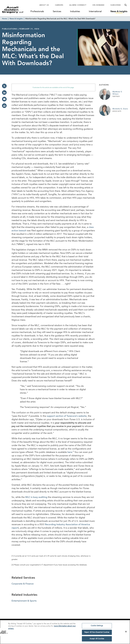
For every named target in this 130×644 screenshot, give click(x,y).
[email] (4, 99)
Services (57, 12)
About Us (44, 5)
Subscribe (116, 5)
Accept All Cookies (97, 640)
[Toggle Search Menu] (125, 5)
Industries (75, 12)
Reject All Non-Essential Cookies (97, 633)
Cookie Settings (97, 626)
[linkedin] (4, 93)
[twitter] (4, 86)
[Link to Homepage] (16, 10)
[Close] (126, 632)
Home (5, 19)
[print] (4, 106)
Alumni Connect (78, 5)
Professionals (37, 12)
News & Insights (119, 12)
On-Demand (99, 5)
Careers (59, 5)
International (95, 12)
